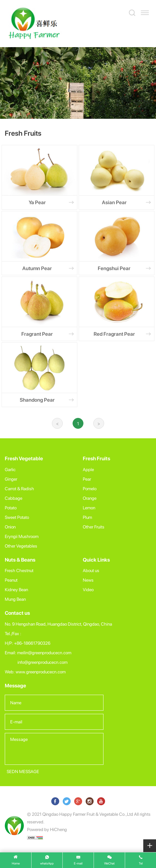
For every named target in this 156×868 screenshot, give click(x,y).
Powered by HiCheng (47, 829)
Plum (87, 517)
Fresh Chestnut (19, 570)
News (88, 580)
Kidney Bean (16, 589)
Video (88, 589)
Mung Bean (15, 599)
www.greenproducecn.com (41, 672)
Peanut (11, 580)
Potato (11, 508)
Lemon (89, 508)
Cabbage (14, 498)
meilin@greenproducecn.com (44, 653)
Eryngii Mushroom (22, 536)
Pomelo (90, 488)
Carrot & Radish (19, 488)
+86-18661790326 (32, 643)
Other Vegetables (21, 546)
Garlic (10, 469)
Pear (87, 479)
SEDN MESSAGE (23, 771)
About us (91, 570)
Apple (88, 469)
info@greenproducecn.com (43, 662)
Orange (90, 498)
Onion (10, 527)
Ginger (11, 479)
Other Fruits (94, 527)
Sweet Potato (17, 517)
